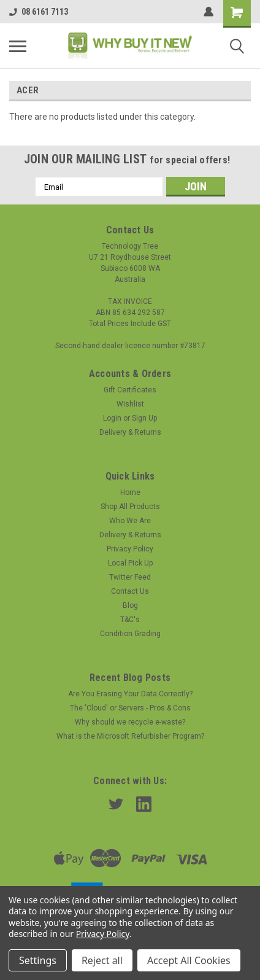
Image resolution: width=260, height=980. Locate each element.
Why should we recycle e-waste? (130, 722)
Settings (38, 960)
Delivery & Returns (130, 432)
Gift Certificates (130, 390)
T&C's (130, 620)
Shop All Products (130, 507)
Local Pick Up (130, 563)
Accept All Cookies (189, 960)
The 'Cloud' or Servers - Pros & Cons (130, 708)
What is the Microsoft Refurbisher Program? (130, 736)
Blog (130, 605)
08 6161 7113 (39, 12)
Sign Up (144, 418)
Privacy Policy (130, 549)
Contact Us (130, 591)
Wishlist (130, 404)
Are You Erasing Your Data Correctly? (130, 694)
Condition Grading (130, 634)
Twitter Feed (130, 577)
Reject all (102, 960)
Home (130, 492)
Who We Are (130, 521)
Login (112, 418)
